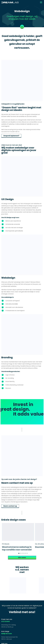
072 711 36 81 (5, 621)
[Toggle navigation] (41, 2)
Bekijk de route (7, 634)
